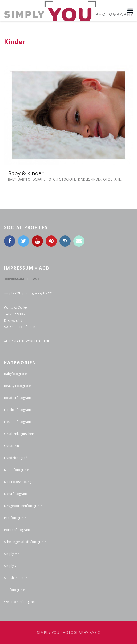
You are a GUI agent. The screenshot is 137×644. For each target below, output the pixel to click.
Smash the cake (16, 578)
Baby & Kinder (26, 173)
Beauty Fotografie (17, 386)
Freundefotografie (18, 422)
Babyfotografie (32, 179)
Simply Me (12, 554)
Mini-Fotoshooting (18, 482)
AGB (36, 279)
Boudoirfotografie (18, 398)
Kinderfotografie (106, 179)
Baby (12, 179)
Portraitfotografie (17, 530)
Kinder (84, 179)
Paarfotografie (15, 518)
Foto (51, 179)
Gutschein (11, 446)
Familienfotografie (18, 410)
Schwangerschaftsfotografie (25, 542)
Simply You (12, 566)
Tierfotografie (15, 590)
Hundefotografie (17, 458)
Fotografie (67, 179)
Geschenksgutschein (19, 434)
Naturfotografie (16, 494)
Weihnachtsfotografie (20, 602)
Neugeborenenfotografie (23, 506)
